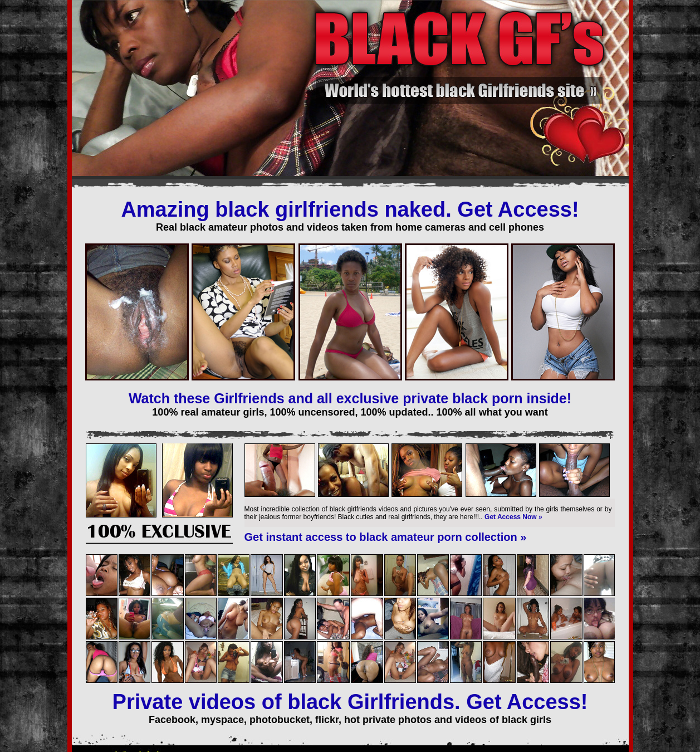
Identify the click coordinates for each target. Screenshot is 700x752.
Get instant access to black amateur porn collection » (386, 537)
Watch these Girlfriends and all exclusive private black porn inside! (350, 398)
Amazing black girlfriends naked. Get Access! (350, 209)
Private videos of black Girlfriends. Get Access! (350, 702)
